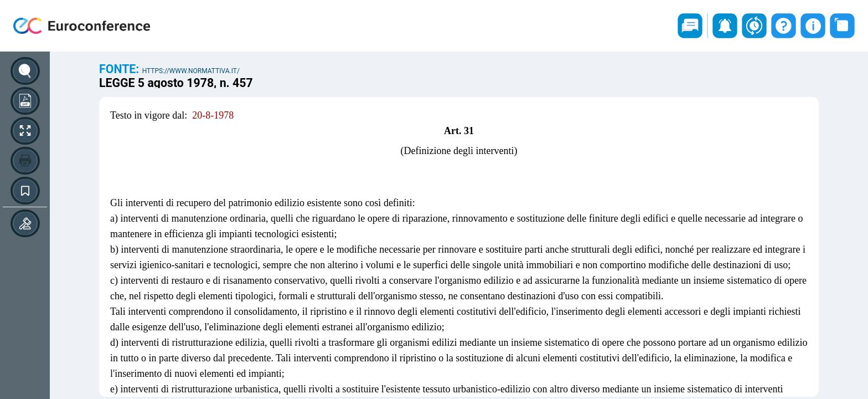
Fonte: (121, 69)
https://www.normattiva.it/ (191, 71)
